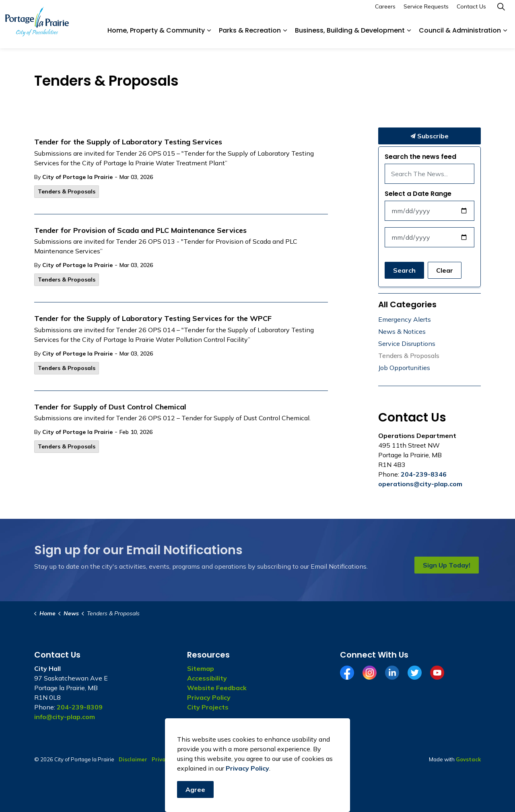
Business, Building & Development (350, 36)
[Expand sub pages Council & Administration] (505, 36)
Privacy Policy (209, 697)
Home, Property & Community (156, 36)
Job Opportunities (404, 368)
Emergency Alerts (405, 319)
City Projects (208, 707)
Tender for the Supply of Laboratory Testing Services (128, 142)
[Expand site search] (501, 12)
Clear (445, 270)
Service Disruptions (407, 343)
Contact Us (471, 12)
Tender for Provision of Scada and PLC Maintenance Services (140, 230)
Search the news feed (420, 157)
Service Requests (426, 12)
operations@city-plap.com (420, 484)
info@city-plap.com (65, 717)
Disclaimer (133, 759)
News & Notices (402, 331)
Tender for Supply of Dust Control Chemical (110, 407)
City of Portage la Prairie (77, 177)
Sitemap (201, 668)
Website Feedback (217, 688)
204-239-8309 (80, 707)
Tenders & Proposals (67, 191)
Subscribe (430, 136)
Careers (385, 12)
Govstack (468, 759)
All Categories (407, 304)
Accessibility (207, 678)
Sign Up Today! (447, 565)
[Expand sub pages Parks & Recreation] (285, 36)
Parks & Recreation (250, 36)
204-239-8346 (424, 474)
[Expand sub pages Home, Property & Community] (209, 36)
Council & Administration (460, 36)
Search (404, 270)
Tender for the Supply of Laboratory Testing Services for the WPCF (153, 319)
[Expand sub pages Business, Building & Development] (409, 36)
